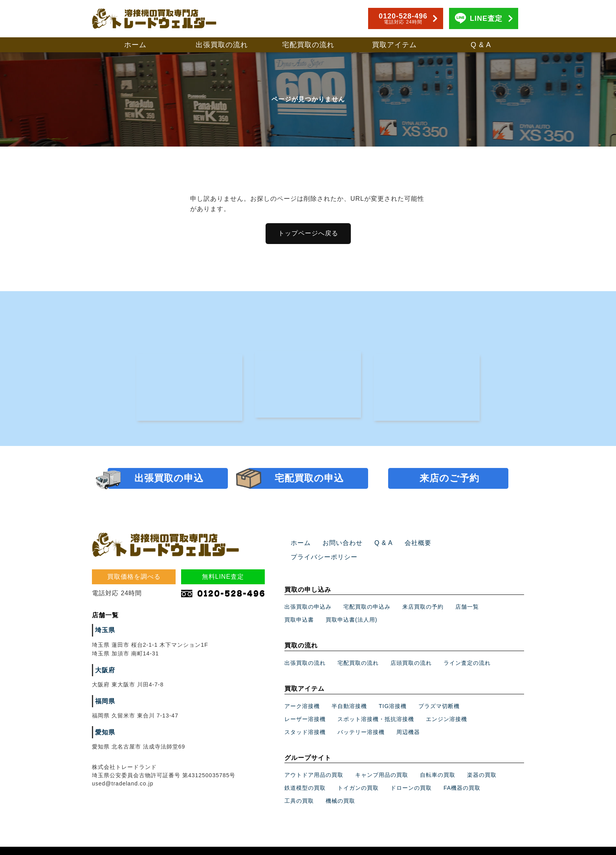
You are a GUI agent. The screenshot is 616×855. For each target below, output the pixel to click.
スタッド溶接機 (305, 719)
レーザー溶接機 (305, 706)
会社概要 (407, 544)
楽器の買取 (482, 761)
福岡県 (104, 702)
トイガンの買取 (358, 774)
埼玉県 (104, 631)
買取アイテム (394, 45)
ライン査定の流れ (467, 650)
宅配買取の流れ (308, 45)
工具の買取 (299, 787)
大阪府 (104, 671)
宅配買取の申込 (309, 479)
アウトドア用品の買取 (314, 761)
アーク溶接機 (302, 693)
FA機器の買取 (462, 774)
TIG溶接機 (393, 693)
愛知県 (104, 733)
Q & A (481, 45)
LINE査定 (486, 18)
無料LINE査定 (223, 577)
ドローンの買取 (411, 774)
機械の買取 (340, 787)
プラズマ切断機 (439, 693)
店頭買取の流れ (411, 650)
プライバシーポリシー (460, 544)
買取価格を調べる (134, 577)
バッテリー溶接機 (361, 719)
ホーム (135, 45)
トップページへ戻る (308, 233)
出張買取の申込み (308, 593)
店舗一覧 (467, 593)
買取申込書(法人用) (351, 606)
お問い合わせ (338, 544)
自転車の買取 (438, 761)
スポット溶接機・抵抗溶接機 (376, 706)
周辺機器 (408, 719)
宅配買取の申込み (367, 593)
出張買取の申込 (169, 479)
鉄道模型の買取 (305, 774)
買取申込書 (299, 606)
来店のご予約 (449, 479)
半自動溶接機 (349, 693)
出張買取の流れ (222, 45)
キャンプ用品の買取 (382, 761)
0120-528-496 (403, 18)
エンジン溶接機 (446, 706)
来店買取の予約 (423, 593)
